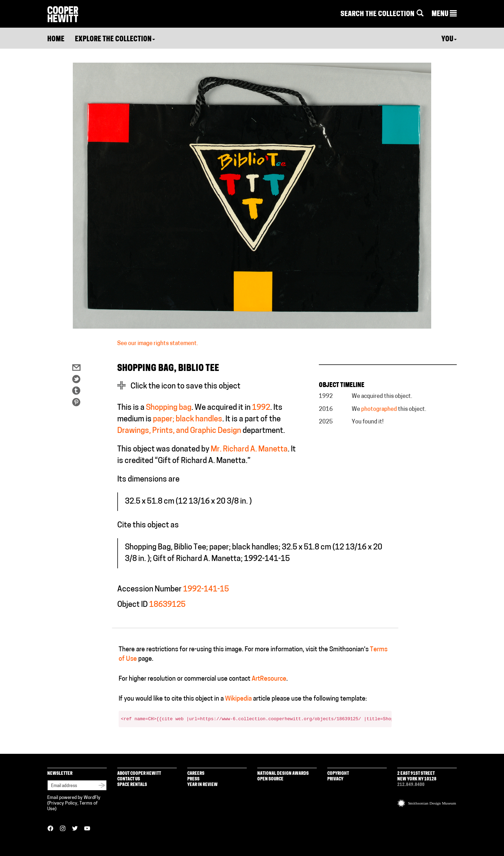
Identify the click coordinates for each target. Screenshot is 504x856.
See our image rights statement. (158, 344)
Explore (115, 40)
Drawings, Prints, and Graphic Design (179, 431)
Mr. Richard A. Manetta (249, 450)
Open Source (270, 779)
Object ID (132, 605)
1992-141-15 (206, 590)
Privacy (335, 779)
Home (56, 40)
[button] (444, 14)
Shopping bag (169, 408)
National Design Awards (283, 774)
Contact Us (129, 779)
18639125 (167, 605)
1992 (261, 408)
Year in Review (202, 785)
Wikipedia (238, 699)
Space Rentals (132, 785)
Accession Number (149, 590)
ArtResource (269, 679)
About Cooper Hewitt (139, 774)
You (449, 40)
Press (193, 779)
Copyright (338, 774)
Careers (196, 774)
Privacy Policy (63, 803)
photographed (379, 409)
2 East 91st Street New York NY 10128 (417, 776)
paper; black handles (188, 419)
